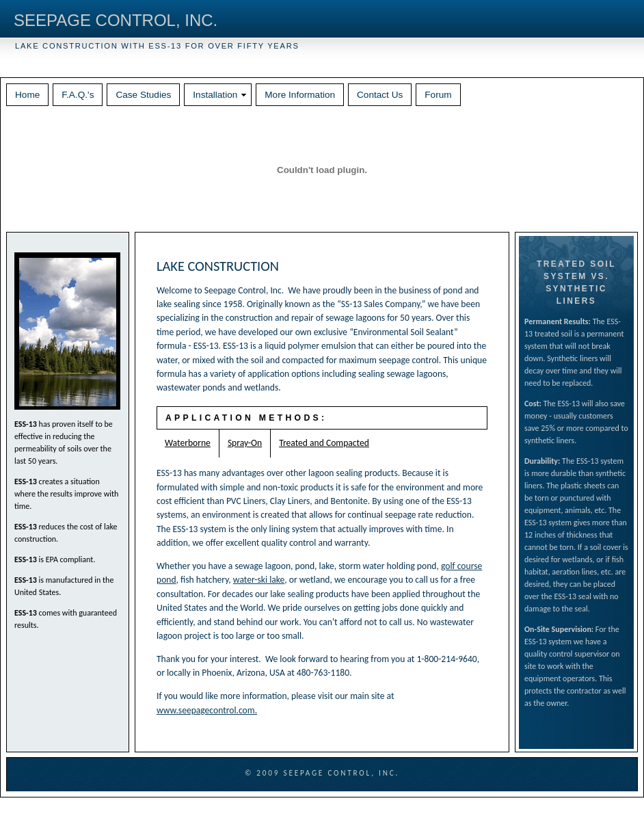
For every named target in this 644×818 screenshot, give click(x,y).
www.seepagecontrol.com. (207, 710)
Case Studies (143, 95)
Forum (438, 95)
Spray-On (245, 443)
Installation (215, 95)
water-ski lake (259, 580)
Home (27, 95)
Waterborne (188, 443)
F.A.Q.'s (78, 95)
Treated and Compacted (324, 443)
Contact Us (380, 95)
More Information (300, 95)
